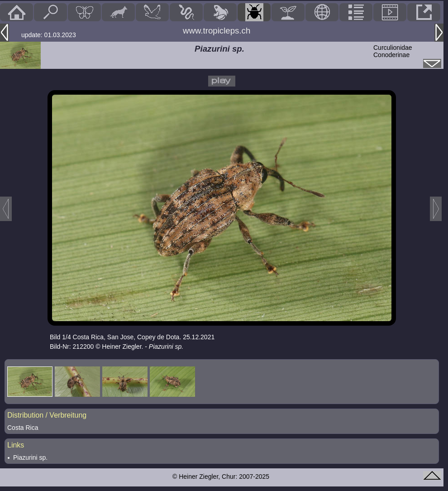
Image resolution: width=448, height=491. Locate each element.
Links (16, 445)
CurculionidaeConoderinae (393, 51)
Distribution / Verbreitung (47, 415)
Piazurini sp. (30, 457)
